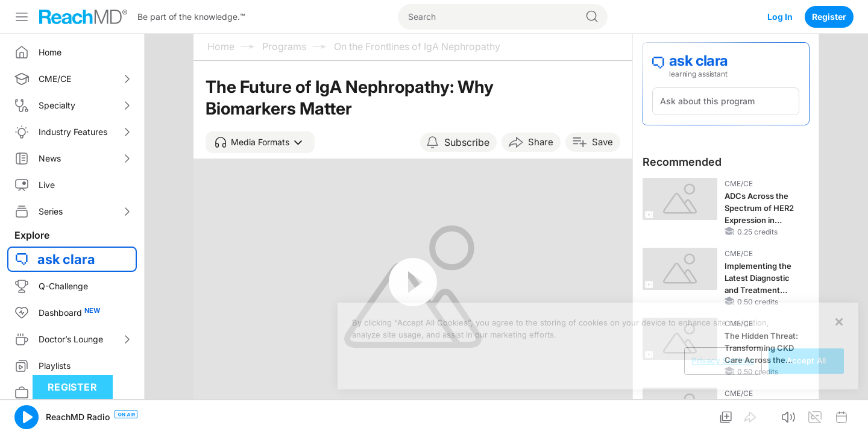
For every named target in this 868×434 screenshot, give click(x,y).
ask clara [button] (66, 259)
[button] (260, 142)
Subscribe (467, 142)
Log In (780, 17)
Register (829, 17)
